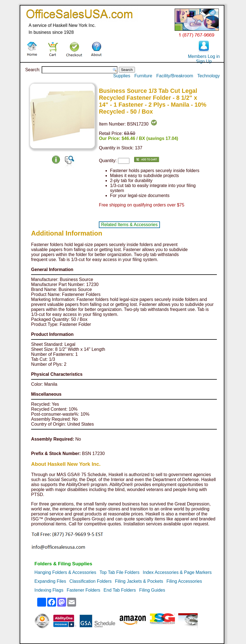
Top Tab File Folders (119, 572)
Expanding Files (50, 581)
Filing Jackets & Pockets (139, 581)
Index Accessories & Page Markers (177, 572)
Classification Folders (91, 581)
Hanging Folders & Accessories (65, 572)
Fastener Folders (83, 590)
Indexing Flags (49, 590)
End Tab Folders (120, 590)
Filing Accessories (184, 581)
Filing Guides (152, 590)
